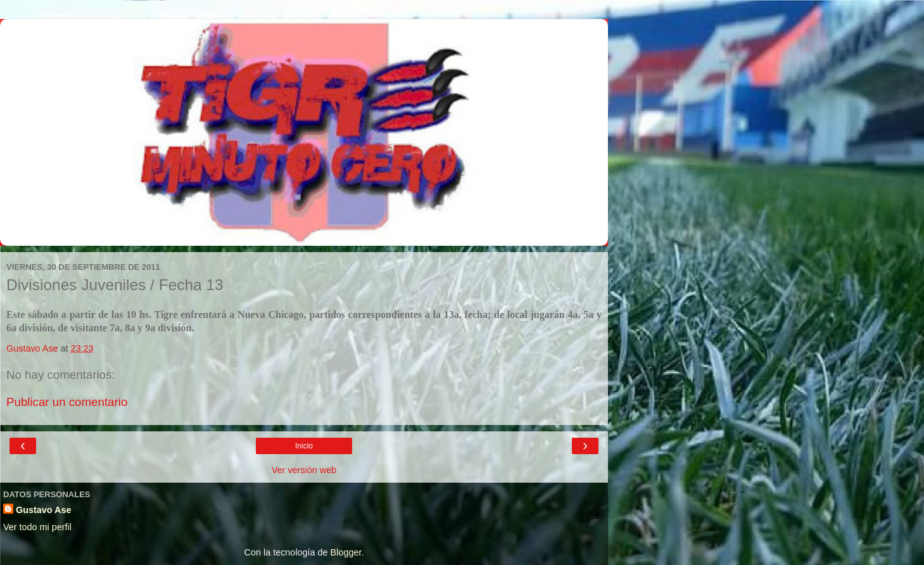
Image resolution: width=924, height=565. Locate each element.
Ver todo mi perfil (37, 527)
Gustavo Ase (43, 510)
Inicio (304, 446)
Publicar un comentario (67, 402)
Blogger (346, 552)
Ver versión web (304, 470)
